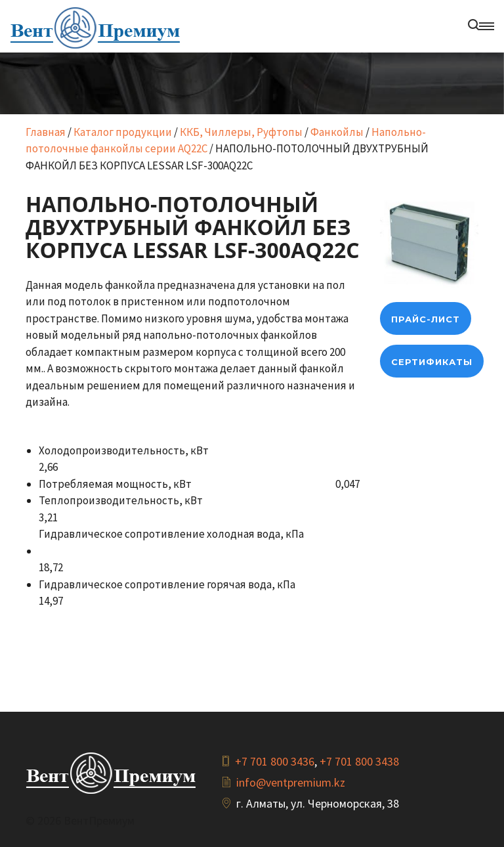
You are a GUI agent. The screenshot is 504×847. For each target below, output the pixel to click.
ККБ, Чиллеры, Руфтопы (241, 132)
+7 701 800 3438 (359, 761)
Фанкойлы (337, 132)
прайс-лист (426, 319)
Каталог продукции (123, 132)
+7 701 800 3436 (275, 761)
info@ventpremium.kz (291, 782)
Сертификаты (432, 362)
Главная (46, 132)
